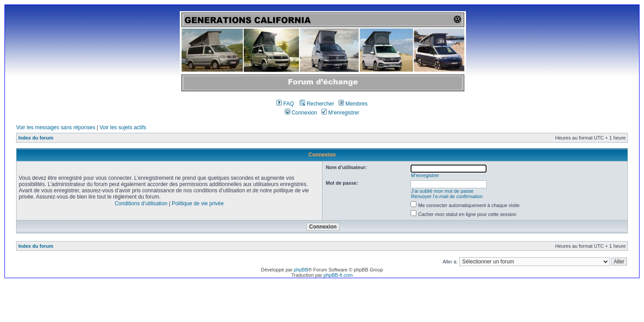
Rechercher (317, 104)
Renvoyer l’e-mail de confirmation (447, 196)
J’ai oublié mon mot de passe (442, 191)
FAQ (285, 104)
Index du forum (36, 138)
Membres (353, 104)
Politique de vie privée (198, 203)
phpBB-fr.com (338, 275)
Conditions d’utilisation (141, 203)
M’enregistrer (341, 113)
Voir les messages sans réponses (56, 127)
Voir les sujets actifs (123, 127)
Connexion (301, 113)
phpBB (301, 270)
